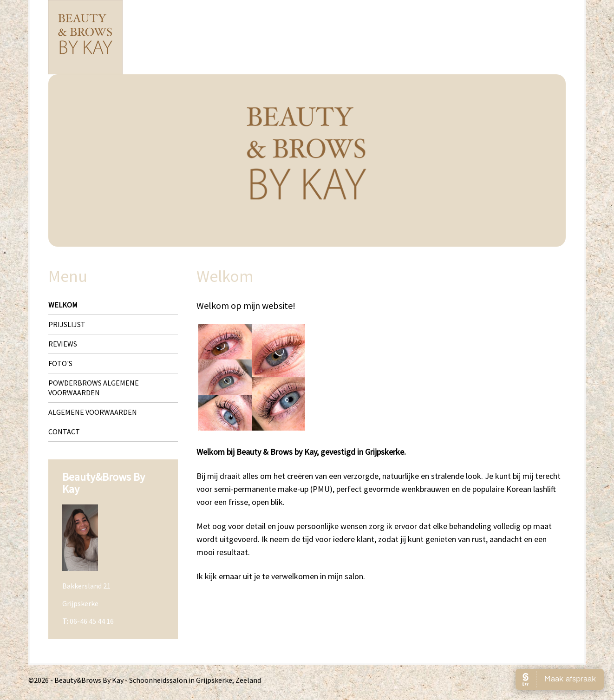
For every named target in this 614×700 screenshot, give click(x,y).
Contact (64, 432)
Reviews (63, 344)
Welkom (63, 305)
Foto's (60, 363)
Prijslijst (67, 324)
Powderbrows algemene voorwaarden (94, 388)
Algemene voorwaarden (93, 412)
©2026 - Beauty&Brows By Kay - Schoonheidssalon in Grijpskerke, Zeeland (145, 680)
